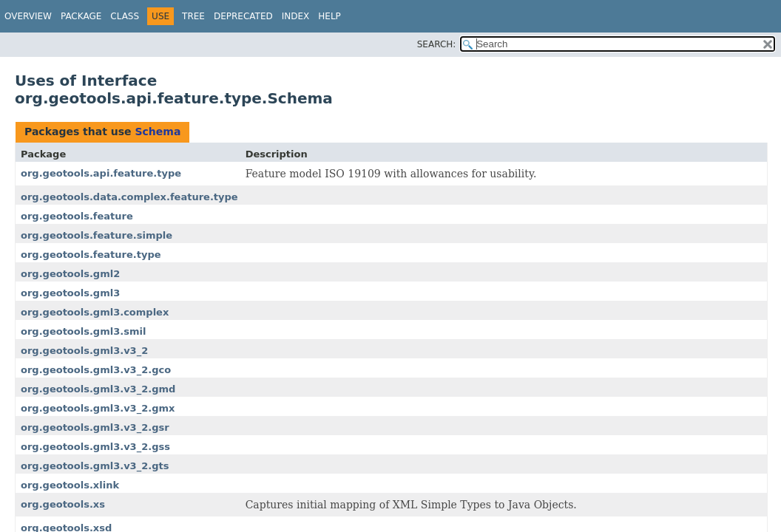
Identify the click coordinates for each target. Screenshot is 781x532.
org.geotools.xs (63, 504)
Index (296, 16)
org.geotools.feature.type (91, 255)
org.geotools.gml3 (70, 293)
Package (81, 16)
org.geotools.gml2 (70, 274)
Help (329, 16)
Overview (28, 16)
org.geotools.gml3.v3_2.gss (95, 447)
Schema (158, 132)
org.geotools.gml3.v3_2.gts (95, 466)
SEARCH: (437, 44)
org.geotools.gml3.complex (95, 312)
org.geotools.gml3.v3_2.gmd (98, 389)
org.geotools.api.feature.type (101, 173)
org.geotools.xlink (70, 485)
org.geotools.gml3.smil (83, 331)
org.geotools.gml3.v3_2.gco (96, 370)
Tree (193, 16)
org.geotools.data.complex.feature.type (129, 197)
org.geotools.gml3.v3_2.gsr (95, 427)
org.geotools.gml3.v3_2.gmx (98, 408)
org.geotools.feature (77, 216)
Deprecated (243, 16)
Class (125, 16)
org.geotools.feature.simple (97, 235)
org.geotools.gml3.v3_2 (84, 351)
